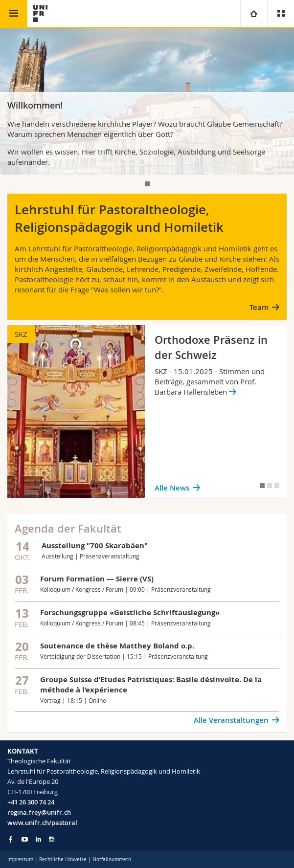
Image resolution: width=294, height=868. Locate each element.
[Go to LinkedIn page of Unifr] (38, 839)
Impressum (20, 859)
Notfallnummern (112, 859)
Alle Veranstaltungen (231, 720)
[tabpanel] (147, 101)
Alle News (172, 488)
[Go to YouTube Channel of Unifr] (25, 839)
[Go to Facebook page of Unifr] (11, 839)
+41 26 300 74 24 (31, 802)
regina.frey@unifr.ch (39, 812)
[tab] (147, 184)
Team (259, 307)
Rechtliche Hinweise (63, 859)
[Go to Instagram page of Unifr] (52, 839)
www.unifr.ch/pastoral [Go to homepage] (42, 823)
